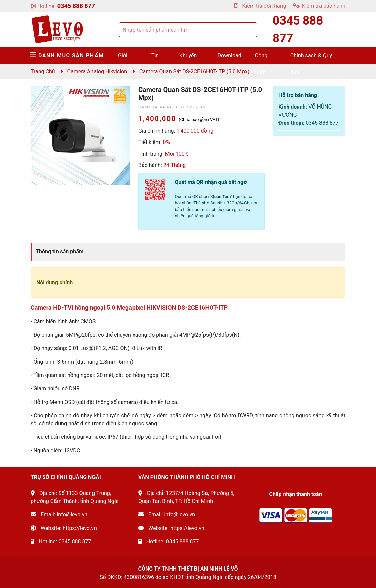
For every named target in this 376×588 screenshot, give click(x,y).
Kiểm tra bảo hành (319, 6)
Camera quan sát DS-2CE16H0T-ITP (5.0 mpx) (194, 71)
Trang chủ (43, 71)
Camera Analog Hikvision (97, 71)
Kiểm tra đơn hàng (260, 6)
